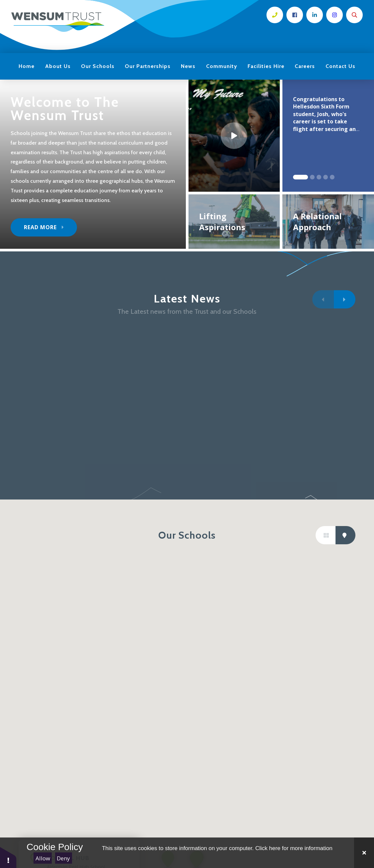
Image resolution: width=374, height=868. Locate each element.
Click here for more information (294, 848)
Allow (43, 858)
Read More (40, 227)
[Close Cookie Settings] (364, 853)
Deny (63, 858)
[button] (8, 857)
